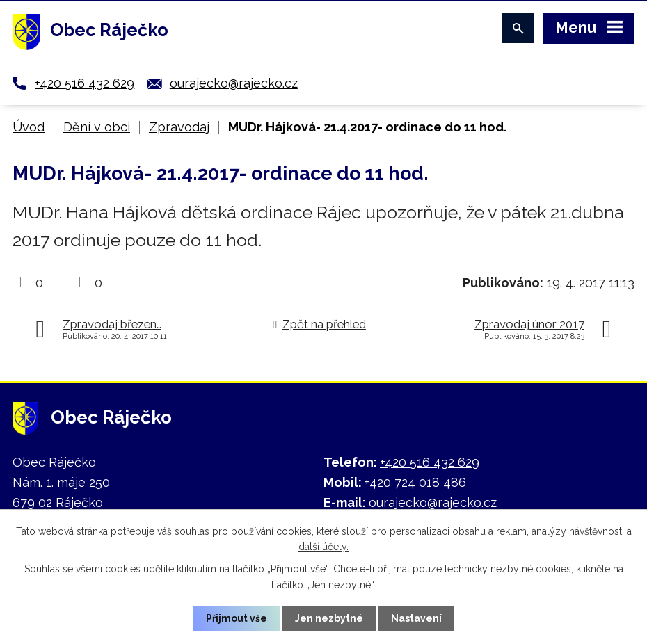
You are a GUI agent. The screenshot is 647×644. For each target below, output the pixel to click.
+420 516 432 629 (85, 83)
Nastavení (416, 618)
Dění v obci (97, 127)
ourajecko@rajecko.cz (234, 83)
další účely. (323, 547)
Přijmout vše (237, 618)
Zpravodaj (179, 127)
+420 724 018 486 (415, 482)
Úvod (29, 127)
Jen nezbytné (329, 618)
